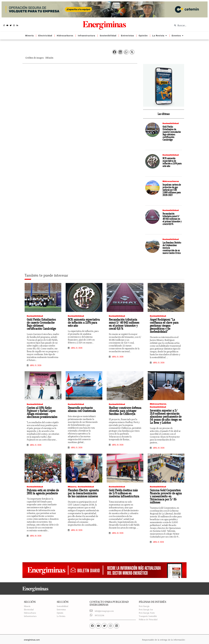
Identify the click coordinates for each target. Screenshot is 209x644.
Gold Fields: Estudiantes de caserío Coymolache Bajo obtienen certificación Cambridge (172, 133)
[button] (115, 52)
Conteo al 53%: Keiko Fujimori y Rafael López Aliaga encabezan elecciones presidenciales (43, 412)
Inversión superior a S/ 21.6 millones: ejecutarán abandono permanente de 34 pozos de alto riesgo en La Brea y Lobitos (165, 417)
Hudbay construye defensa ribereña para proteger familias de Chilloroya (124, 411)
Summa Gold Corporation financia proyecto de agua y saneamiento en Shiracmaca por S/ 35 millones (166, 495)
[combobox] (189, 25)
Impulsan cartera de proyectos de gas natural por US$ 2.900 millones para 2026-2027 (172, 190)
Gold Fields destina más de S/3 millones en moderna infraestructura (124, 493)
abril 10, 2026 (118, 445)
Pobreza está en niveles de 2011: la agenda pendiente (42, 492)
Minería (72, 487)
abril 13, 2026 (35, 365)
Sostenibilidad (171, 123)
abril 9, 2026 (158, 539)
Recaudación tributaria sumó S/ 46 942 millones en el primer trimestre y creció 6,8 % (172, 219)
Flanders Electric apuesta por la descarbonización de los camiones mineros (83, 493)
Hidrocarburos (171, 181)
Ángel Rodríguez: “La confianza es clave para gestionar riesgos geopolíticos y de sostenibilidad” (163, 326)
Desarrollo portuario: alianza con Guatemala (84, 409)
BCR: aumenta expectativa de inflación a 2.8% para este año (172, 162)
